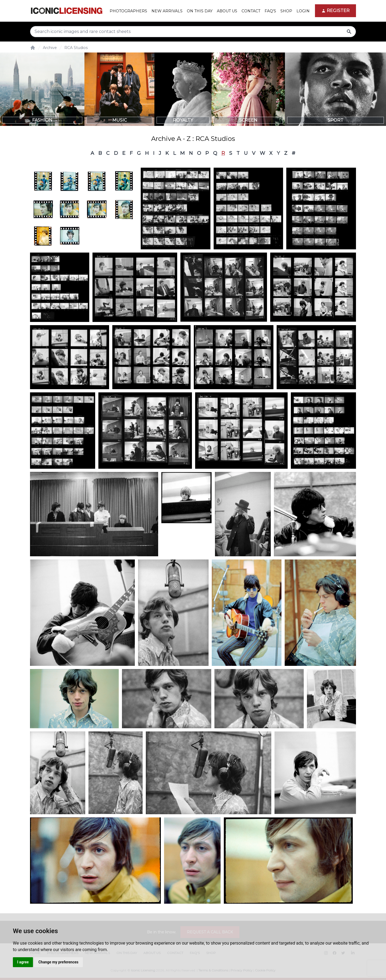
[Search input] (193, 32)
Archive (50, 48)
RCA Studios (76, 48)
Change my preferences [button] (58, 962)
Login (303, 11)
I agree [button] (23, 962)
